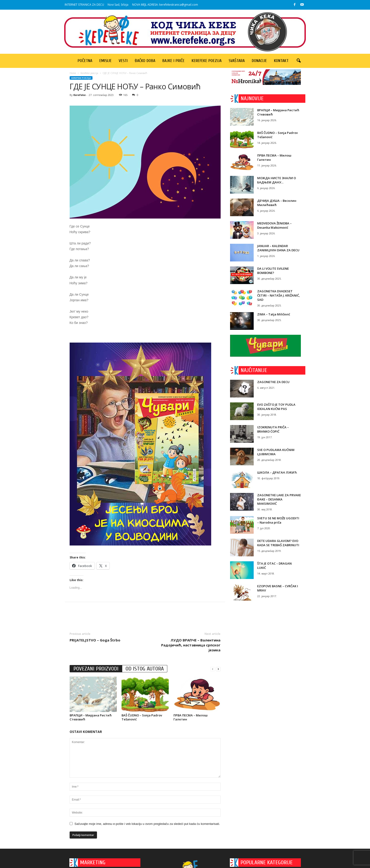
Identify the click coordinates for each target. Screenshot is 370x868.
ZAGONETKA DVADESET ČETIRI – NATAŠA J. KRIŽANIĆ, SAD (279, 295)
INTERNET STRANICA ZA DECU (84, 5)
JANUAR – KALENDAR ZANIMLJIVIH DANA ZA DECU (278, 248)
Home (73, 73)
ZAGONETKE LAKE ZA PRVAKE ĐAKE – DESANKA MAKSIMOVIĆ (279, 499)
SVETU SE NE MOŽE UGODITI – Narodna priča (278, 520)
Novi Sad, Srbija (118, 5)
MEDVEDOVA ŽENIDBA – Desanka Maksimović (274, 225)
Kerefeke (80, 95)
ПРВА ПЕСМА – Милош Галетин (191, 717)
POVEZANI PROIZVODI (96, 669)
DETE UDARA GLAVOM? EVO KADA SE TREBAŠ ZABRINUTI (278, 543)
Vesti (123, 61)
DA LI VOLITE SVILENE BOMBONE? (273, 271)
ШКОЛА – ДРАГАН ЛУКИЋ (277, 472)
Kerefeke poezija (207, 61)
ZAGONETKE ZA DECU (273, 382)
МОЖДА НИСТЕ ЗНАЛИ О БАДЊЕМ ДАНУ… (277, 180)
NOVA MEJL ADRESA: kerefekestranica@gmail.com (165, 5)
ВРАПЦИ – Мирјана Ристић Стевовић (91, 717)
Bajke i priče (173, 61)
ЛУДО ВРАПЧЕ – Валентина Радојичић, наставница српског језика (191, 645)
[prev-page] (213, 669)
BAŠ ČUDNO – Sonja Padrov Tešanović (142, 717)
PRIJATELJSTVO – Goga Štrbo (95, 640)
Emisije (105, 61)
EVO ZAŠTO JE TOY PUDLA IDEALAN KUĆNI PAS (276, 407)
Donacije (259, 61)
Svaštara (237, 61)
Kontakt (281, 61)
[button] (299, 61)
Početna (85, 61)
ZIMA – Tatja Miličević (274, 314)
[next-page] (218, 669)
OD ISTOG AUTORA (145, 669)
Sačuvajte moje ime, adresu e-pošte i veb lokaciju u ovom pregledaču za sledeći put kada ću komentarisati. (147, 824)
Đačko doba (145, 61)
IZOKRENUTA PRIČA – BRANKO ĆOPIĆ (273, 429)
